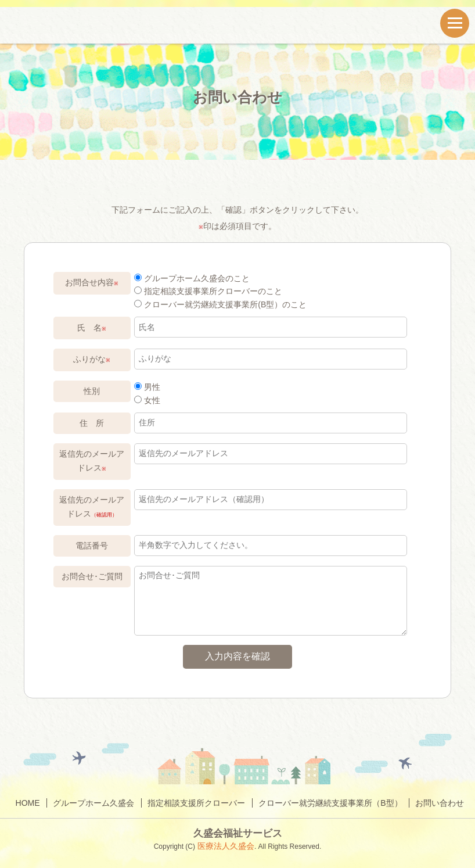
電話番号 (92, 546)
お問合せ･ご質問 (92, 576)
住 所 (92, 423)
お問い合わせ (440, 803)
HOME (28, 803)
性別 (92, 391)
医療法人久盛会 (225, 846)
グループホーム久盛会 (93, 803)
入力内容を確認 (237, 656)
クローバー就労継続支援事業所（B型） (330, 803)
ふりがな (92, 359)
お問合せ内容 (92, 282)
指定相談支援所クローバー (196, 803)
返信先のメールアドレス (92, 461)
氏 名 (92, 328)
